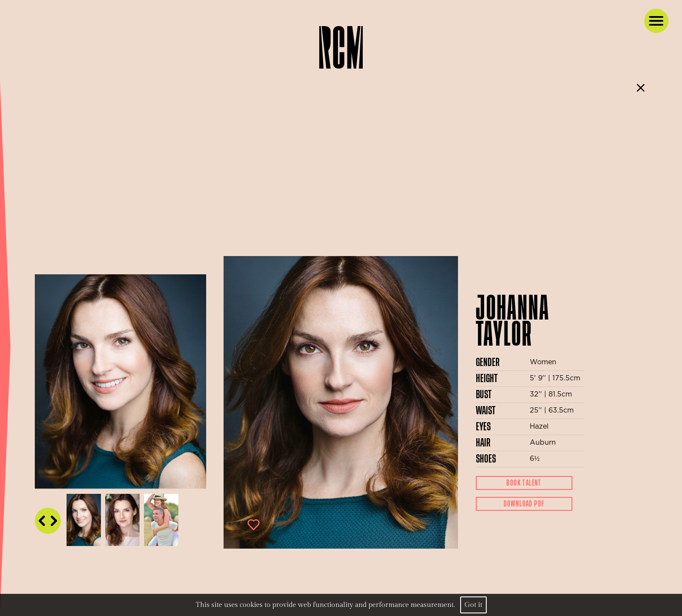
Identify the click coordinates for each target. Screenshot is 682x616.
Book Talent (524, 483)
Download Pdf (524, 504)
